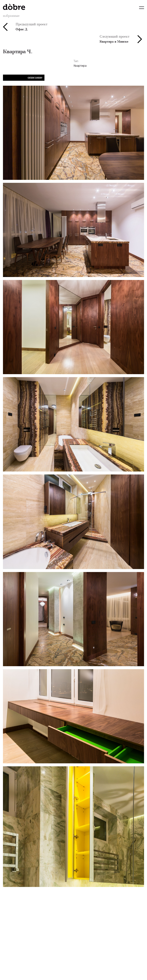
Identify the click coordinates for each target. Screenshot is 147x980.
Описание (35, 77)
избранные (11, 16)
